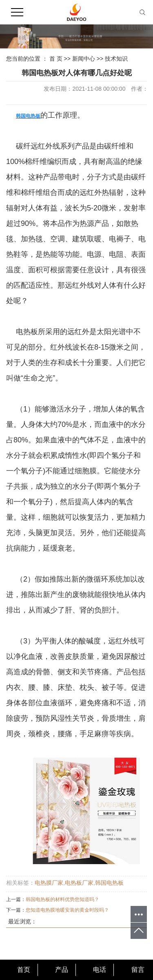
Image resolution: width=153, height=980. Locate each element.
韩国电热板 (109, 883)
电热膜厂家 (49, 883)
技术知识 (116, 59)
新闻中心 (84, 59)
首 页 (56, 59)
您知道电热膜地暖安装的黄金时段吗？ (67, 910)
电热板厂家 (79, 883)
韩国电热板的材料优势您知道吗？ (62, 899)
